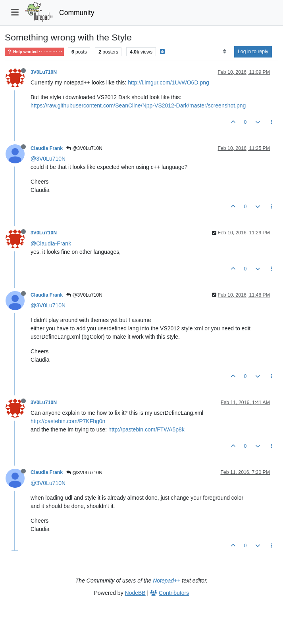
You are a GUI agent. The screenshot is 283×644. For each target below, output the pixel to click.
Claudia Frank (47, 148)
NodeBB (135, 593)
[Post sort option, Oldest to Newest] (224, 52)
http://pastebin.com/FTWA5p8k (146, 429)
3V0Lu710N (44, 72)
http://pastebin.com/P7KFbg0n (68, 421)
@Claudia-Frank (51, 243)
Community (77, 13)
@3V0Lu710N (84, 148)
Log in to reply (253, 52)
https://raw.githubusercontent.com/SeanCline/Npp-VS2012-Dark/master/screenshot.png (138, 105)
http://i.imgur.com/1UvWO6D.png (168, 82)
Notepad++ (167, 581)
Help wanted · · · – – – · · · (34, 52)
